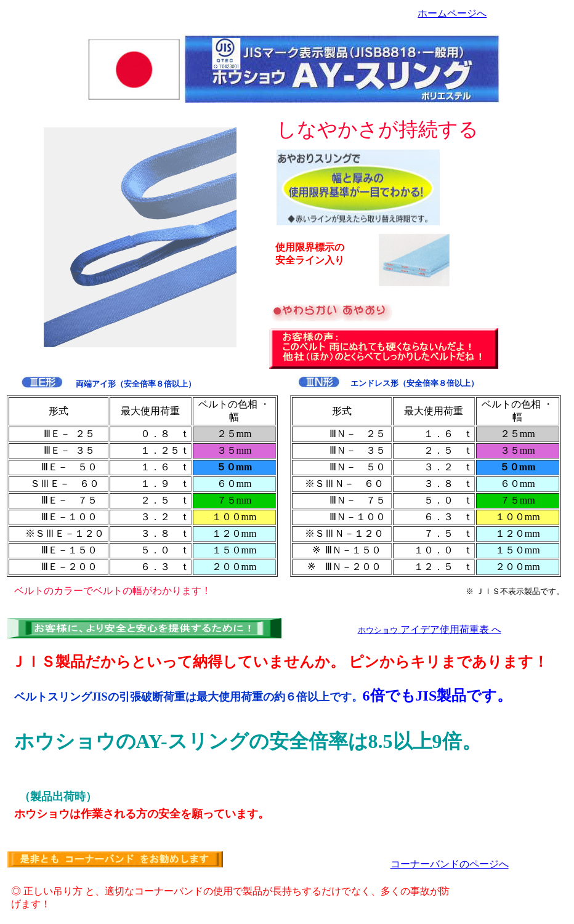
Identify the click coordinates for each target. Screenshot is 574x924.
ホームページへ (452, 13)
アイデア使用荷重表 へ (430, 629)
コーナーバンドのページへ (450, 864)
